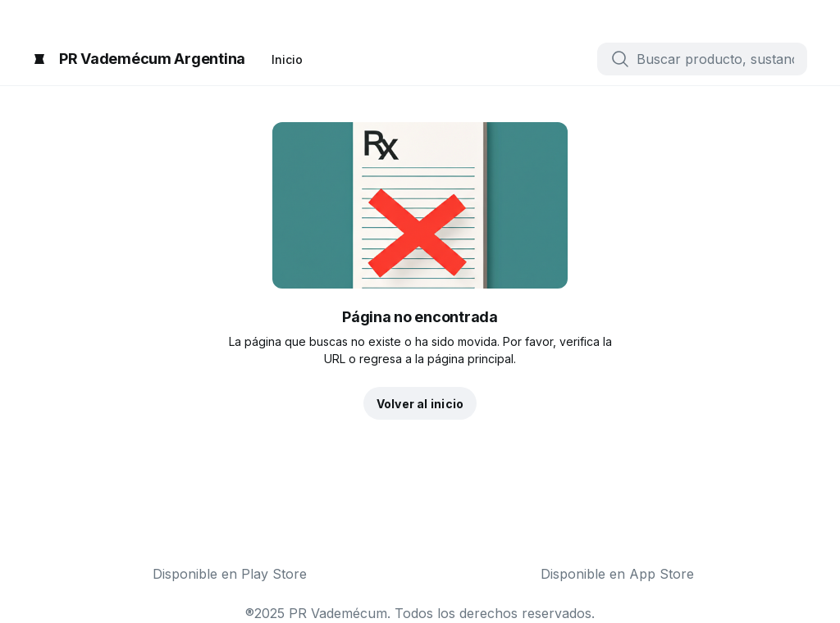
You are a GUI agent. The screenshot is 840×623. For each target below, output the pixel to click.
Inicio (287, 59)
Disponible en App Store (617, 574)
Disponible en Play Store (230, 574)
